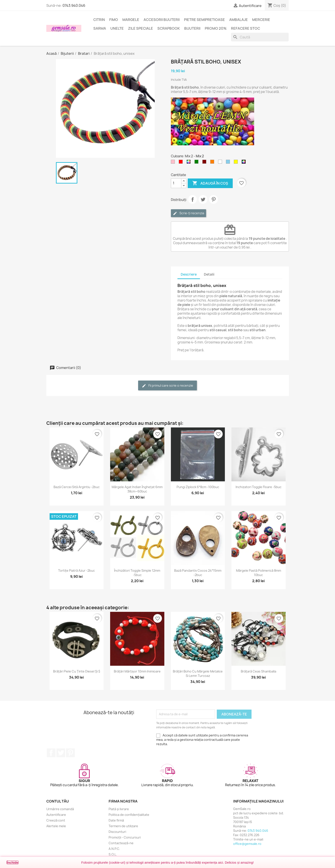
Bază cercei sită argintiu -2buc (77, 487)
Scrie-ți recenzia (188, 213)
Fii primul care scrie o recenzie (167, 386)
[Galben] (237, 163)
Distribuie (193, 199)
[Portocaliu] (213, 163)
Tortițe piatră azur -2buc (76, 570)
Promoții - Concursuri (125, 837)
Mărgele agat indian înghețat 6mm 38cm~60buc (137, 489)
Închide (13, 862)
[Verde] (197, 163)
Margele (131, 20)
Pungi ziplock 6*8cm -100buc (198, 487)
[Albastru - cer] (229, 163)
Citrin (99, 20)
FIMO (114, 20)
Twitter (61, 753)
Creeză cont (56, 820)
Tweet (203, 199)
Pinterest (213, 199)
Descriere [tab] (189, 274)
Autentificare (56, 815)
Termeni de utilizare (123, 826)
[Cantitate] (176, 183)
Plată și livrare (119, 809)
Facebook (51, 753)
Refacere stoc (246, 28)
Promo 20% (216, 28)
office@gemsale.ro (247, 844)
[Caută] (260, 37)
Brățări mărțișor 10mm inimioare (137, 671)
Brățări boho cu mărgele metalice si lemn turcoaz (198, 673)
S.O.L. (113, 854)
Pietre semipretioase (204, 20)
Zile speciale (141, 28)
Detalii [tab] (209, 274)
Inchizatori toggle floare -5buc (259, 487)
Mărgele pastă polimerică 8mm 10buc (259, 573)
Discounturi (117, 832)
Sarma (100, 28)
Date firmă (116, 820)
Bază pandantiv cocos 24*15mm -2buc (198, 573)
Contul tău (58, 801)
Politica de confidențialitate (129, 815)
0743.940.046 (74, 5)
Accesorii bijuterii (162, 20)
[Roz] (174, 163)
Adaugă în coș (210, 183)
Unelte (117, 28)
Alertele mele (56, 826)
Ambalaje (239, 20)
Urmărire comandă (60, 809)
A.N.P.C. (114, 849)
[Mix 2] (245, 163)
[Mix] (189, 163)
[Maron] (205, 163)
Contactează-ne (121, 843)
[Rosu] (182, 163)
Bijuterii (192, 28)
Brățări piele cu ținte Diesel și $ (77, 671)
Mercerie (261, 20)
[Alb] (221, 163)
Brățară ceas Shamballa (259, 671)
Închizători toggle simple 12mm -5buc (137, 573)
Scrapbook (169, 28)
